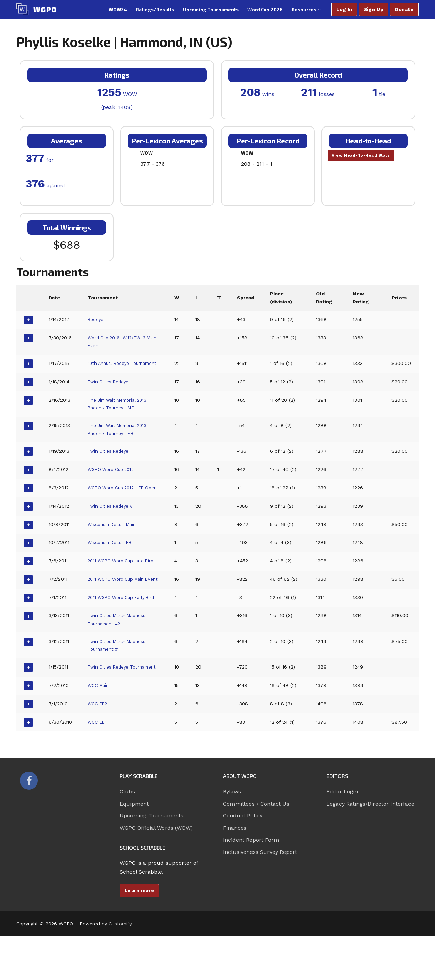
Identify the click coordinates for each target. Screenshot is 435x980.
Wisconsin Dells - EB (113, 557)
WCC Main (100, 729)
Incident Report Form (251, 884)
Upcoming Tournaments (152, 860)
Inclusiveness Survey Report (260, 896)
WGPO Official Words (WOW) (156, 872)
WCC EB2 (99, 747)
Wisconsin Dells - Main (115, 539)
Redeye (96, 319)
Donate (404, 9)
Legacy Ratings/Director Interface (370, 848)
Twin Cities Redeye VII (114, 521)
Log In (344, 9)
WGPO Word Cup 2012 (114, 477)
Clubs (127, 836)
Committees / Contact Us (256, 848)
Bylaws (232, 836)
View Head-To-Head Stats (366, 156)
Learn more (140, 934)
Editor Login (342, 836)
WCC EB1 (98, 766)
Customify (120, 968)
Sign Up (374, 9)
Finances (235, 872)
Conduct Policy (243, 860)
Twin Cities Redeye (110, 389)
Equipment (134, 848)
